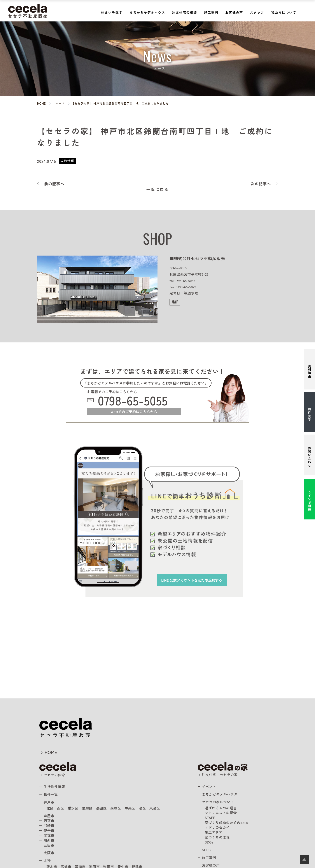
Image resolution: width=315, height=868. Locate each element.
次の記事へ (261, 184)
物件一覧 (51, 794)
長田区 (101, 808)
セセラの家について (218, 802)
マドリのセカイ (217, 827)
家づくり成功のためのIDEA (227, 822)
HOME (51, 752)
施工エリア (214, 832)
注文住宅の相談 (184, 12)
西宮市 (49, 821)
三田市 (49, 845)
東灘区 (155, 808)
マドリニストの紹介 (221, 813)
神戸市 (49, 802)
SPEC (206, 850)
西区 (61, 808)
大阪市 (49, 853)
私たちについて (284, 12)
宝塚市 (49, 835)
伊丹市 (49, 830)
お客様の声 (234, 12)
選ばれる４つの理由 (221, 808)
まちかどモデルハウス (147, 12)
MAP (175, 302)
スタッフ (257, 12)
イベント (209, 786)
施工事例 (211, 12)
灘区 (142, 808)
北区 (50, 808)
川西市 (49, 840)
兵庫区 (116, 808)
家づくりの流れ (217, 837)
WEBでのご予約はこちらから (134, 412)
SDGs (209, 842)
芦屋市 (49, 816)
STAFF (210, 817)
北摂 (47, 860)
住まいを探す (112, 12)
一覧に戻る (158, 189)
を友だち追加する (192, 580)
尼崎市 (49, 825)
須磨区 (87, 808)
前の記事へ (54, 184)
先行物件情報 (54, 787)
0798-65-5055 (133, 400)
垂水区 (73, 808)
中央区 (130, 808)
